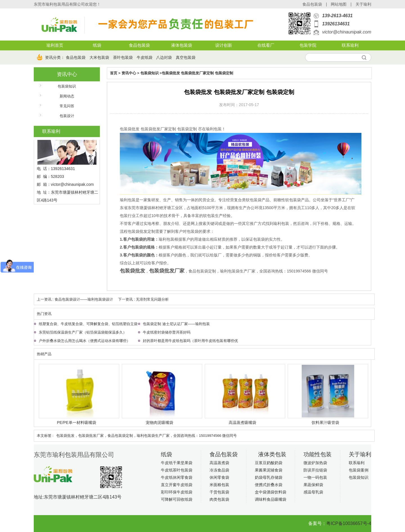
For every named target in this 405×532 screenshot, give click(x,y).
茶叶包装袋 (123, 57)
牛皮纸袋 (145, 57)
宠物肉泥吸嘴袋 (159, 423)
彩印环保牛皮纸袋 (177, 492)
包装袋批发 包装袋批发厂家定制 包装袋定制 (197, 73)
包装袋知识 (67, 86)
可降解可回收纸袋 (177, 499)
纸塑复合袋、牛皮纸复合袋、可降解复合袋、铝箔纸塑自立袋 (88, 324)
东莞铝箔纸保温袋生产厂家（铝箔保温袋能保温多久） (83, 332)
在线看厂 (266, 45)
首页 (114, 73)
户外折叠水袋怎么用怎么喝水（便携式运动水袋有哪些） (85, 341)
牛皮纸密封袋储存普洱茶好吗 (167, 332)
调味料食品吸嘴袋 (271, 499)
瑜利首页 (55, 45)
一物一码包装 (315, 477)
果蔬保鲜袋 (313, 485)
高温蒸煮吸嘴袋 (242, 423)
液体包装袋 (182, 45)
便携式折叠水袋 (269, 485)
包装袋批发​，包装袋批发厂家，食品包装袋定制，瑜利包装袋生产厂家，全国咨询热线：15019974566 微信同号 (147, 436)
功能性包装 (318, 454)
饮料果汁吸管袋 (325, 423)
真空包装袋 (186, 57)
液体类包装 (272, 454)
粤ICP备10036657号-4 (349, 523)
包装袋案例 (359, 470)
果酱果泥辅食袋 (269, 470)
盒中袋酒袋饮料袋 (271, 492)
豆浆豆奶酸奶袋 (269, 463)
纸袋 (97, 45)
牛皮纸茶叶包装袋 (177, 470)
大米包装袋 (99, 57)
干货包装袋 (219, 492)
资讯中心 (67, 74)
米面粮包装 (219, 485)
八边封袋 (164, 57)
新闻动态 (67, 96)
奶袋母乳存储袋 (269, 477)
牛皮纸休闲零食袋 (177, 477)
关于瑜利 (363, 4)
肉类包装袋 (219, 499)
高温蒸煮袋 (219, 463)
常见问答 (67, 106)
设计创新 (224, 45)
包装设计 (67, 116)
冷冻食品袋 (219, 470)
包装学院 (308, 45)
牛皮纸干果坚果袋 (177, 463)
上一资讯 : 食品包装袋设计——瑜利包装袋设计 (75, 299)
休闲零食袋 (219, 477)
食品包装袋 (312, 4)
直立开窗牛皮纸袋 (177, 485)
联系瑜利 (350, 45)
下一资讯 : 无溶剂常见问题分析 (143, 299)
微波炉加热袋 (315, 463)
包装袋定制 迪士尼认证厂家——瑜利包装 (176, 324)
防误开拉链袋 (315, 470)
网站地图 (339, 4)
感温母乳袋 (313, 492)
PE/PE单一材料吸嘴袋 (76, 423)
